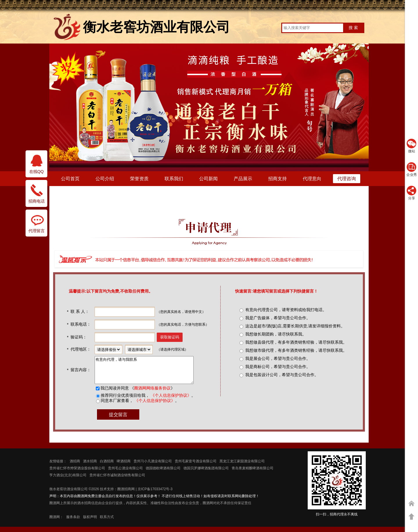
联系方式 (107, 522)
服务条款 (73, 522)
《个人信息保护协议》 (170, 401)
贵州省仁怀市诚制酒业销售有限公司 (117, 480)
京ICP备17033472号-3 (155, 494)
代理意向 (312, 179)
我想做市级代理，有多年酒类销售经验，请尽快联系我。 (296, 350)
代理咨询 (347, 179)
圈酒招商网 (126, 494)
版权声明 (90, 522)
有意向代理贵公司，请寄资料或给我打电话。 (286, 310)
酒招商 (75, 466)
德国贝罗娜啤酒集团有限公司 (206, 473)
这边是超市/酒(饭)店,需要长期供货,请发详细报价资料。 (295, 326)
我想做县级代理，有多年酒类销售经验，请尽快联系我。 (296, 342)
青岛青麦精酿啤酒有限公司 (253, 473)
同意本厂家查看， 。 (139, 406)
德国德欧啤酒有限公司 (163, 473)
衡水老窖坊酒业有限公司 (69, 494)
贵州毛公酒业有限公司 (125, 473)
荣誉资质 (139, 179)
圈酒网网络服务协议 (152, 393)
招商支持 (278, 179)
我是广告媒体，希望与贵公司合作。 (278, 318)
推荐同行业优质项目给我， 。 (147, 401)
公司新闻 (208, 179)
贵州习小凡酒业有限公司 (153, 466)
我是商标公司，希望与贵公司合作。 (278, 367)
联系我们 (174, 179)
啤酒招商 (124, 466)
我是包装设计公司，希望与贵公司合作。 (282, 375)
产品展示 (243, 179)
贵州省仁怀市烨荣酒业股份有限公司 (77, 473)
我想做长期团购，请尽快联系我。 (276, 334)
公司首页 (70, 179)
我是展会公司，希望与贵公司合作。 (278, 358)
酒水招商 (90, 466)
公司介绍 (105, 179)
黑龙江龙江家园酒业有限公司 (242, 466)
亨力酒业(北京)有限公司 (68, 480)
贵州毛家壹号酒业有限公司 (196, 466)
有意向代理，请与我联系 (149, 373)
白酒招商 (107, 466)
